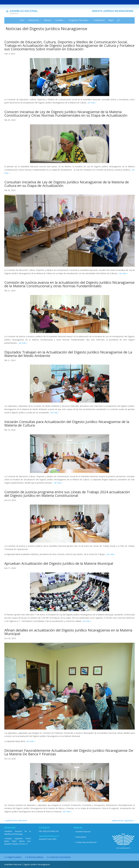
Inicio (22, 20)
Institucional (33, 20)
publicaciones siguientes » (123, 820)
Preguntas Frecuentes (78, 20)
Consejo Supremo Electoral (86, 842)
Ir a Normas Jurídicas (34, 857)
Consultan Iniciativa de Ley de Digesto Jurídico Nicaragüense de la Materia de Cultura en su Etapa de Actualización (67, 184)
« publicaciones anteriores (16, 820)
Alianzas (48, 20)
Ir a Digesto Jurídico (13, 857)
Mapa (111, 20)
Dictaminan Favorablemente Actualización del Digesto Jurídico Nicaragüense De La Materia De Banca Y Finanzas (69, 752)
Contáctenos (99, 20)
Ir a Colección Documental (59, 857)
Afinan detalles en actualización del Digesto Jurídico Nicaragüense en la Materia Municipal (68, 632)
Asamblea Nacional (83, 832)
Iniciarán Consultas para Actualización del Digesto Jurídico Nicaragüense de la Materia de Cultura (67, 423)
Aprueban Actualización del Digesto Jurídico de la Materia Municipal (59, 563)
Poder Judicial (81, 837)
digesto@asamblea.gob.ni (49, 836)
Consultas (59, 20)
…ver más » (91, 103)
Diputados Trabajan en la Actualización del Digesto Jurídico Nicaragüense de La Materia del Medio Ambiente (68, 354)
